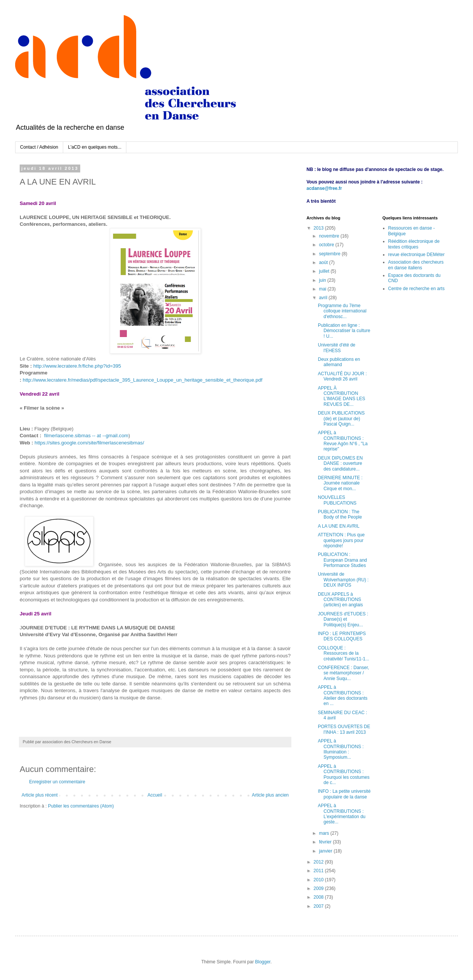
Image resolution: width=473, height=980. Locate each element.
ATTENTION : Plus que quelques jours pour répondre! (341, 540)
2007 (319, 906)
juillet (325, 271)
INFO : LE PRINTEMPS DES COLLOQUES (342, 636)
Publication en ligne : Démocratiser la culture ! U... (344, 331)
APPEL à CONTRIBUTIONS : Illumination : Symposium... (341, 749)
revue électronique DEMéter (416, 255)
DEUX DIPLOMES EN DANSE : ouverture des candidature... (340, 464)
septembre (330, 254)
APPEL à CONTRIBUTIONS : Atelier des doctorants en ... (343, 695)
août (324, 262)
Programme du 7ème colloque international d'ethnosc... (342, 311)
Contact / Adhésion (39, 147)
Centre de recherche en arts (416, 289)
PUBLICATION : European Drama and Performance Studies (342, 560)
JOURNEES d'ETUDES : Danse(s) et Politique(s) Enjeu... (343, 619)
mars (325, 833)
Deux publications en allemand (339, 362)
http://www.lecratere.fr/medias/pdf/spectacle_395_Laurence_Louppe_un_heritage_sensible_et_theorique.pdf (142, 380)
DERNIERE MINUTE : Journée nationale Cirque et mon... (340, 483)
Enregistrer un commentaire (57, 782)
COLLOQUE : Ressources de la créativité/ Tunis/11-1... (344, 653)
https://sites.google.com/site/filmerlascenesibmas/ (89, 443)
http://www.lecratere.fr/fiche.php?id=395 (77, 366)
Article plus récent (40, 795)
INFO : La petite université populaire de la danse (344, 794)
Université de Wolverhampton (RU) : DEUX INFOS (343, 580)
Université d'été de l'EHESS (337, 348)
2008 (319, 897)
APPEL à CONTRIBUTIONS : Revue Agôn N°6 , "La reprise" (343, 441)
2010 (319, 880)
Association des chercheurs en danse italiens (416, 265)
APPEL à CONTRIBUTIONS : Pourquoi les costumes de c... (344, 774)
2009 (319, 888)
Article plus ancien (270, 795)
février (326, 842)
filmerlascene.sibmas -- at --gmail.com (86, 436)
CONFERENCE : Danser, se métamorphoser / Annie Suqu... (343, 673)
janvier (326, 851)
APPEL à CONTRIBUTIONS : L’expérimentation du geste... (342, 814)
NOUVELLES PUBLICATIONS (337, 500)
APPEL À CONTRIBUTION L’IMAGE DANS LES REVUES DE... (342, 396)
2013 (319, 228)
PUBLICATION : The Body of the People (340, 514)
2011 (319, 871)
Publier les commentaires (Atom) (81, 806)
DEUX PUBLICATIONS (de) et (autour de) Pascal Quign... (341, 419)
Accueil (155, 795)
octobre (327, 245)
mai (323, 289)
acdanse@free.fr (324, 188)
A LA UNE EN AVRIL (339, 526)
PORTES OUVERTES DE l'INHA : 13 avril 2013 (344, 729)
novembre (330, 236)
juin (323, 280)
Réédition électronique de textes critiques (414, 244)
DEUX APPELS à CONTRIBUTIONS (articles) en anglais (340, 600)
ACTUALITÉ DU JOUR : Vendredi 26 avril (342, 376)
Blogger (263, 962)
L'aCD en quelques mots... (95, 147)
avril (324, 298)
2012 (319, 862)
